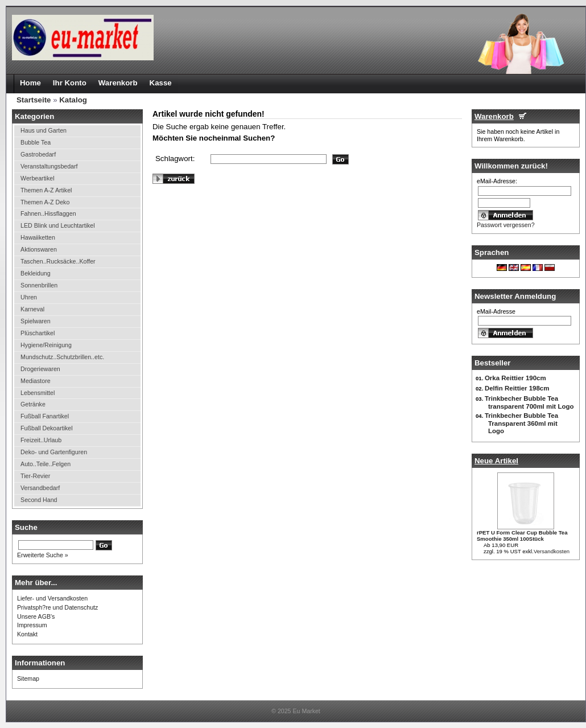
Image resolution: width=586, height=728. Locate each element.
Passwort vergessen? (506, 225)
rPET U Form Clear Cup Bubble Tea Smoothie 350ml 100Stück (522, 536)
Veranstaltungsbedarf (49, 166)
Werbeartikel (37, 178)
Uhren (29, 297)
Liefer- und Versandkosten (52, 598)
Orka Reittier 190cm (515, 378)
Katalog (73, 100)
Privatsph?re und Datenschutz (57, 607)
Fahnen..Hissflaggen (48, 213)
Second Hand (39, 500)
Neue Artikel (496, 461)
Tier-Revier (35, 476)
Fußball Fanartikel (45, 416)
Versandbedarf (40, 488)
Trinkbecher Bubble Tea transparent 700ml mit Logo (529, 402)
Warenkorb (494, 116)
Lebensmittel (38, 393)
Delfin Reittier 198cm (517, 388)
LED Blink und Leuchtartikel (58, 225)
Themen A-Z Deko (45, 202)
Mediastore (36, 381)
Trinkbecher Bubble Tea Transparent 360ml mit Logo (521, 423)
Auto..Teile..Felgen (46, 464)
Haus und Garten (44, 130)
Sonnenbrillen (39, 285)
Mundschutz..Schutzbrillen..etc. (62, 357)
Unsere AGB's (36, 616)
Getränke (33, 404)
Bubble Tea (36, 142)
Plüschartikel (38, 333)
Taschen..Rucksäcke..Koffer (58, 261)
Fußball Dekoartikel (47, 428)
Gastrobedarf (38, 154)
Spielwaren (36, 321)
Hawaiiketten (38, 237)
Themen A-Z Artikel (46, 190)
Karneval (32, 309)
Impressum (32, 625)
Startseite (34, 100)
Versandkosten (552, 551)
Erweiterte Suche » (43, 555)
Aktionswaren (39, 249)
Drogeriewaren (40, 369)
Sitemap (28, 678)
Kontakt (27, 634)
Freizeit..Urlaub (41, 440)
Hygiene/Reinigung (46, 345)
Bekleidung (36, 273)
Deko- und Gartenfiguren (54, 452)
